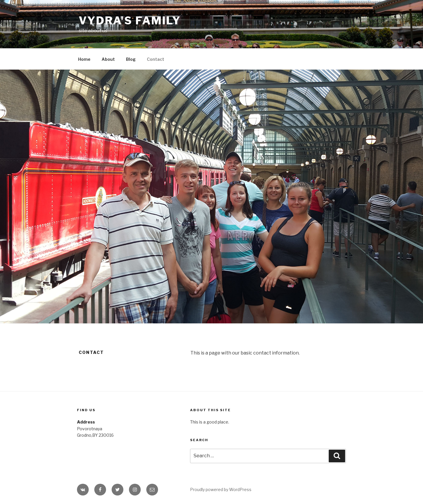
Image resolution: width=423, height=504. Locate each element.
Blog (131, 59)
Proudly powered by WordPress (221, 489)
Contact (156, 59)
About (108, 59)
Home (84, 59)
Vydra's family (130, 21)
